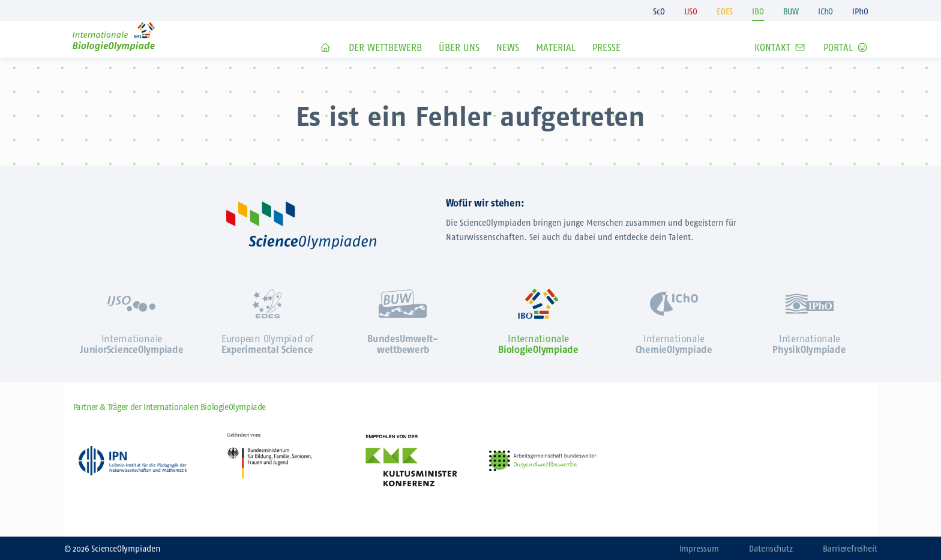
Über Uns (459, 65)
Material (556, 65)
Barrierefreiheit (850, 549)
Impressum (699, 549)
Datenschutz (771, 549)
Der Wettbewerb (385, 65)
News (508, 65)
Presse (606, 65)
